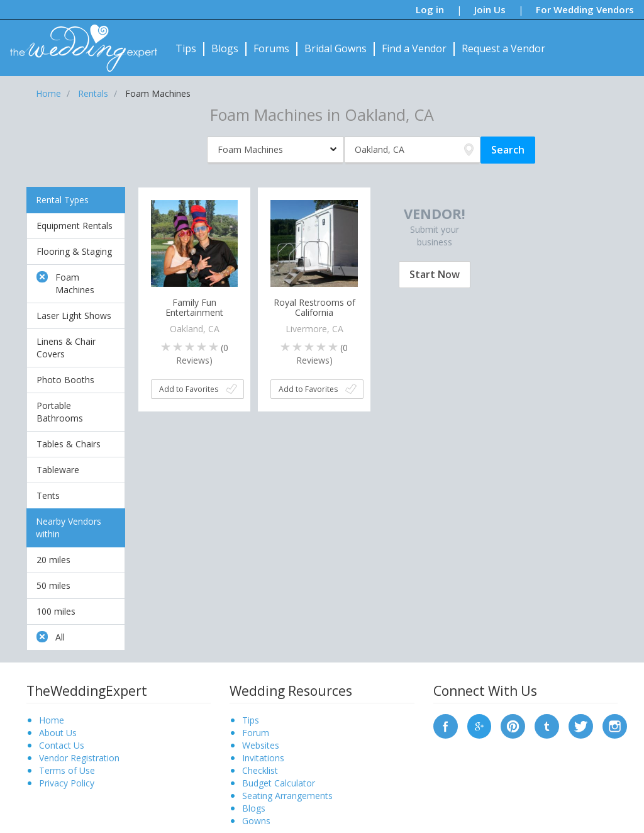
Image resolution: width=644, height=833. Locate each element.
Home (52, 720)
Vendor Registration (79, 758)
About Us (58, 733)
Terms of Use (67, 770)
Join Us (490, 9)
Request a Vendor (503, 48)
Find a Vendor (414, 48)
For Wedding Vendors (585, 9)
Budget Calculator (279, 783)
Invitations (263, 758)
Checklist (260, 770)
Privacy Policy (67, 783)
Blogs (225, 48)
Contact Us (62, 745)
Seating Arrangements (287, 796)
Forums (271, 48)
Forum (256, 733)
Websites (261, 745)
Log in (430, 9)
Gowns (256, 821)
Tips (186, 48)
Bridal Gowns (336, 48)
